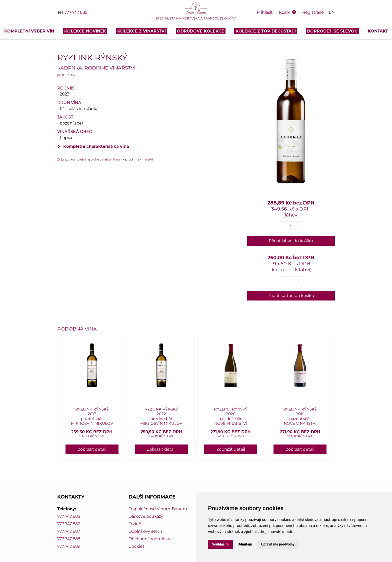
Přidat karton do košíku (291, 296)
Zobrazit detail (92, 449)
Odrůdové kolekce (201, 31)
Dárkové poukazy (146, 516)
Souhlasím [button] (220, 544)
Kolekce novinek (85, 31)
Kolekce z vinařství (141, 31)
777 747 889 (69, 546)
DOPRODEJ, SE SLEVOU (332, 31)
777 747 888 (69, 539)
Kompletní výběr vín (29, 31)
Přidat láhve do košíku (291, 241)
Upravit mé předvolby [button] (278, 544)
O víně (135, 524)
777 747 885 (76, 12)
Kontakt (378, 31)
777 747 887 (69, 531)
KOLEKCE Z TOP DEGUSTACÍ (266, 31)
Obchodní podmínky (149, 539)
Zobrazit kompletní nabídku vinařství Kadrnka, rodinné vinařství (105, 159)
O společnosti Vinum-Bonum (158, 509)
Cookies (136, 546)
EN (332, 12)
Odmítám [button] (245, 544)
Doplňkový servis (145, 531)
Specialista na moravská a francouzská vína (196, 18)
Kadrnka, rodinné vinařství (96, 68)
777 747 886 (69, 524)
